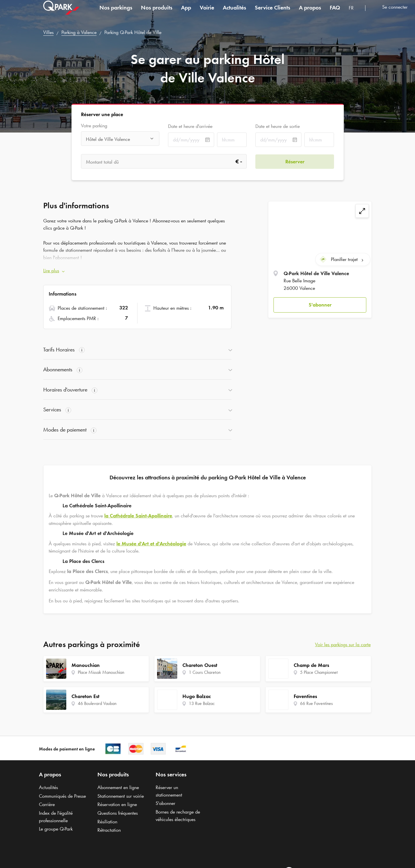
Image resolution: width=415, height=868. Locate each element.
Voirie (207, 13)
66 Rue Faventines (316, 703)
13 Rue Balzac (202, 703)
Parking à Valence (79, 32)
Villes (48, 32)
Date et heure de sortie (278, 126)
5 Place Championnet (319, 672)
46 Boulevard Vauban (97, 703)
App (186, 13)
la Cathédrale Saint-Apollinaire (138, 516)
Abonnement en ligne (118, 787)
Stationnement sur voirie (121, 796)
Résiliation (107, 822)
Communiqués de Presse (62, 796)
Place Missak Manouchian (101, 672)
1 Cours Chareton (205, 672)
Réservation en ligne (117, 804)
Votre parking (94, 126)
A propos (310, 13)
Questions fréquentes (118, 813)
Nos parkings (116, 13)
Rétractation (109, 830)
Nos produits (157, 13)
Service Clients (272, 13)
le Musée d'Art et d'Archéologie (151, 544)
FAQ (335, 13)
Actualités (234, 13)
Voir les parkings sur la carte (343, 644)
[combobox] (355, 14)
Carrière (47, 804)
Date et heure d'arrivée (190, 126)
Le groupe (56, 829)
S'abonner (320, 305)
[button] (320, 305)
